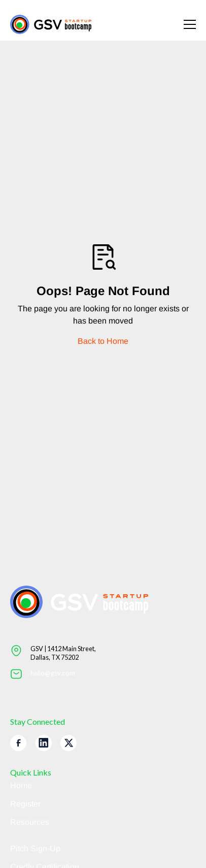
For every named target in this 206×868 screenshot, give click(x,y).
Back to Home (103, 341)
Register (25, 804)
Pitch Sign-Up (35, 848)
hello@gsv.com (53, 673)
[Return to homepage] (51, 24)
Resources (30, 822)
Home (21, 785)
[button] (184, 24)
